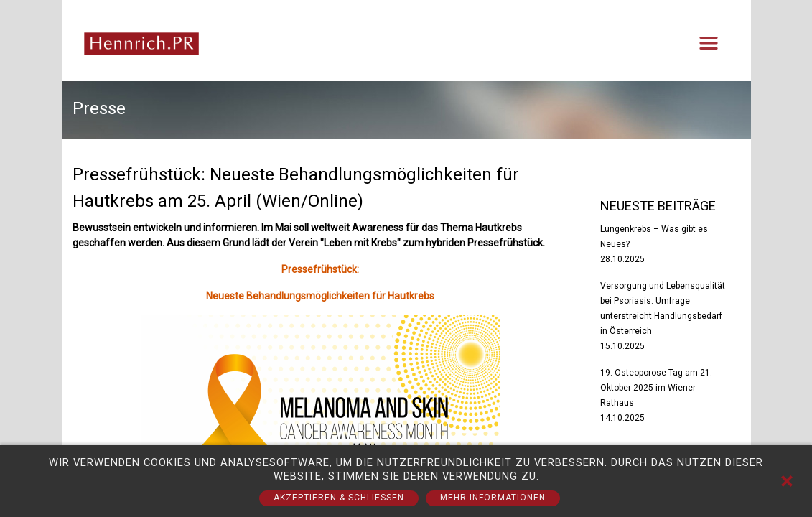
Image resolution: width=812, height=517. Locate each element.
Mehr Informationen (493, 498)
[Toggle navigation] (709, 43)
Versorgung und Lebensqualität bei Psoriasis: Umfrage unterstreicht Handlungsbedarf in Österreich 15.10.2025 (663, 316)
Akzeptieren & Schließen (339, 498)
